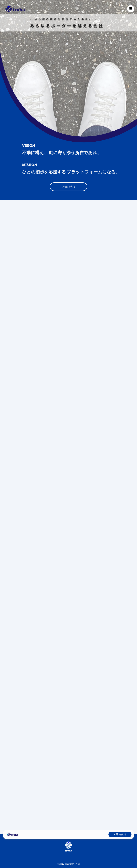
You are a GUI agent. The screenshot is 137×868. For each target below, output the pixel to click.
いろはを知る (68, 187)
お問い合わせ (120, 834)
